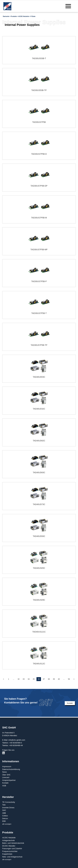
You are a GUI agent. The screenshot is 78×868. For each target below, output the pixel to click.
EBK (4, 821)
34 (29, 679)
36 (39, 679)
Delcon (5, 818)
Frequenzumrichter (10, 851)
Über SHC (6, 775)
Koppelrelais (7, 854)
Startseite (6, 16)
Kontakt (70, 703)
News (5, 772)
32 (19, 679)
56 (69, 679)
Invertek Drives (8, 808)
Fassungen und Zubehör (12, 849)
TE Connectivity (9, 802)
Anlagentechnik (8, 840)
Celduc (5, 816)
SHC (4, 810)
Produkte (14, 16)
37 (44, 679)
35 (34, 679)
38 (49, 679)
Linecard (6, 777)
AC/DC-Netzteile (24, 16)
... (14, 679)
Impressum (7, 767)
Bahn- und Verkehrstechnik (13, 843)
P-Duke (33, 16)
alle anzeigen (7, 824)
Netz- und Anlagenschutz (12, 857)
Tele (4, 805)
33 (24, 679)
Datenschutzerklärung (11, 769)
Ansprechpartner (9, 780)
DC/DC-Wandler (9, 846)
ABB (4, 813)
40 (59, 679)
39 (54, 679)
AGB (4, 786)
